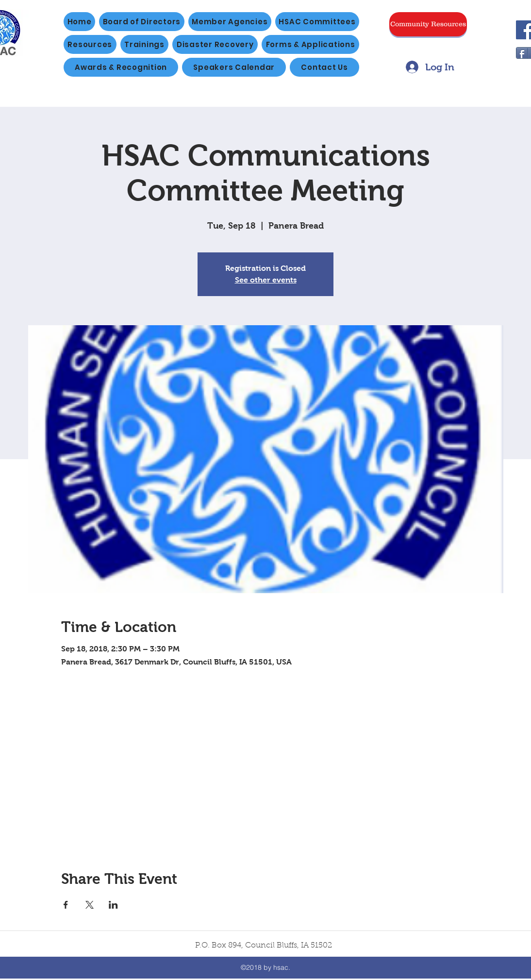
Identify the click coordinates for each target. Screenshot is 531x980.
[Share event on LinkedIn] (113, 905)
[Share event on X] (90, 905)
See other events (266, 280)
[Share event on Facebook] (66, 905)
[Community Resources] (428, 24)
